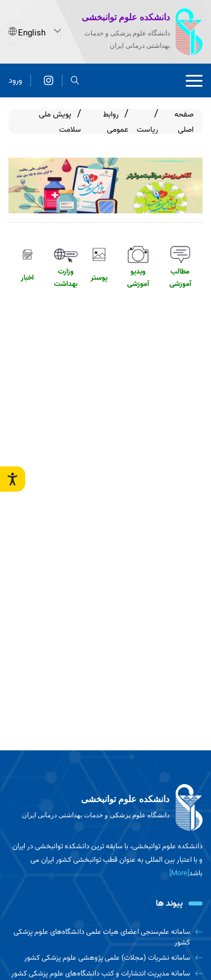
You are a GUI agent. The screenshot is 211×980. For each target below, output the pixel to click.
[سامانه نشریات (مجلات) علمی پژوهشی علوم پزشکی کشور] (105, 958)
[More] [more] (179, 873)
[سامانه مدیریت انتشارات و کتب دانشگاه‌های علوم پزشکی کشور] (105, 974)
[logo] (105, 808)
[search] (75, 80)
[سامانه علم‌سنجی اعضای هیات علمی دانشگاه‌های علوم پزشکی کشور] (105, 938)
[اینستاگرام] (49, 80)
